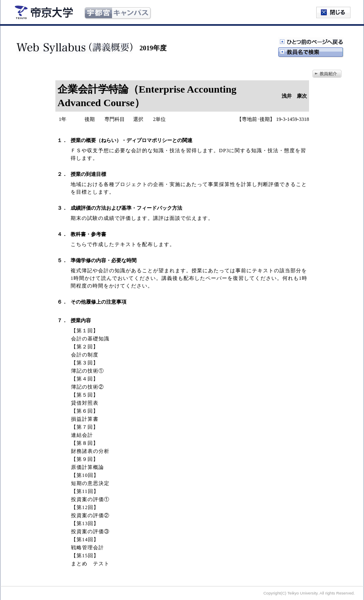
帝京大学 (44, 12)
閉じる (333, 12)
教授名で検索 (311, 52)
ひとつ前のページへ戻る (311, 42)
